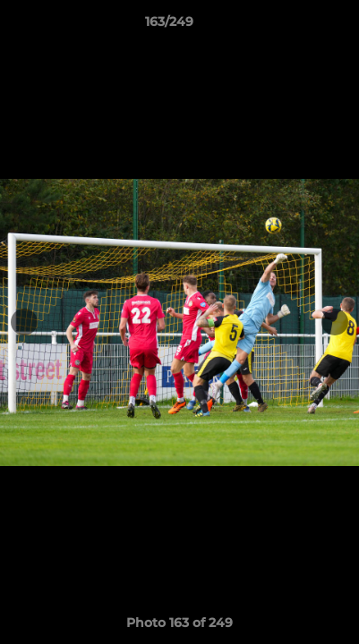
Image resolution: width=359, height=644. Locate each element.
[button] (295, 26)
